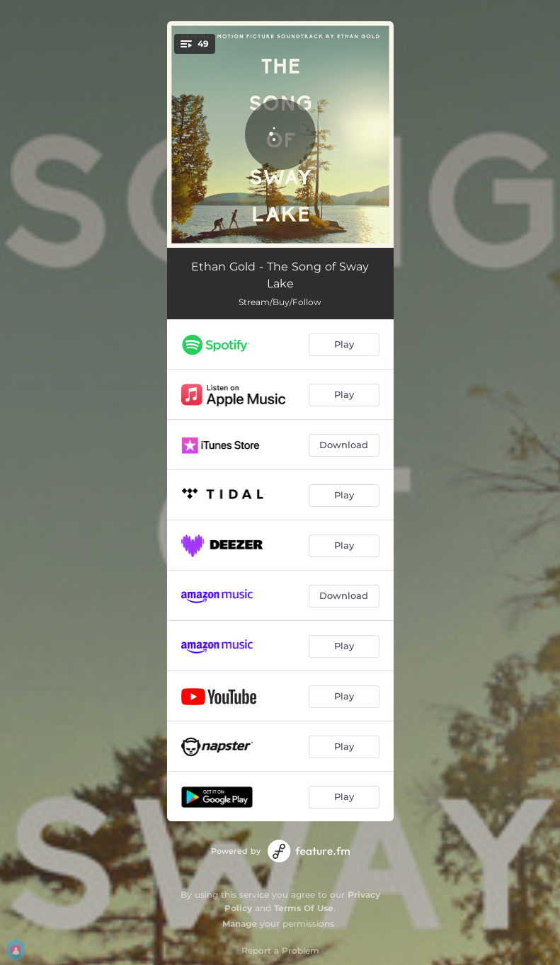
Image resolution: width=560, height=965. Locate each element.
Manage (240, 924)
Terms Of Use (304, 908)
